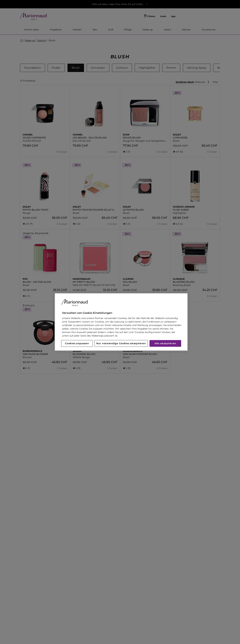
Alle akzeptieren (165, 344)
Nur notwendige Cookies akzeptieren (121, 344)
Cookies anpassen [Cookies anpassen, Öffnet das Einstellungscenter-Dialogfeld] (77, 344)
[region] (121, 322)
